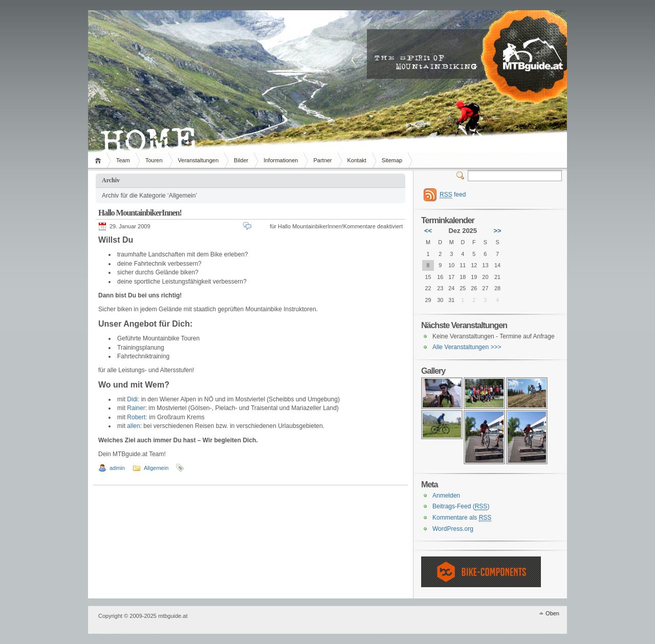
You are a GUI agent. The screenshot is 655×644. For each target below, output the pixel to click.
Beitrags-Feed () (461, 507)
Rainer (136, 408)
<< (428, 231)
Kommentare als (462, 518)
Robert (136, 417)
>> (497, 231)
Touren (154, 160)
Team (123, 160)
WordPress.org (453, 529)
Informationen (281, 160)
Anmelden (446, 496)
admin (117, 468)
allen (133, 426)
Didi (132, 399)
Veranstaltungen (199, 160)
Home (100, 160)
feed (453, 195)
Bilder (241, 160)
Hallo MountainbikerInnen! (140, 213)
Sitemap (392, 160)
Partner (322, 160)
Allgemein (156, 468)
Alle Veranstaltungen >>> (467, 347)
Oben (552, 613)
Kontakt (357, 160)
